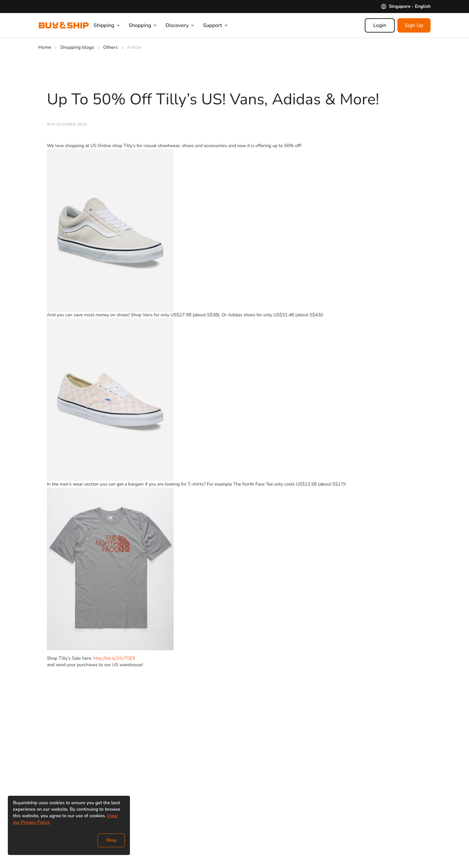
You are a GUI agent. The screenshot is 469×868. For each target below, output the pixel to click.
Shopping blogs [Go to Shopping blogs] (77, 47)
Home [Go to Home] (45, 47)
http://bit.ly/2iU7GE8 (114, 658)
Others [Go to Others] (111, 47)
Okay (111, 840)
